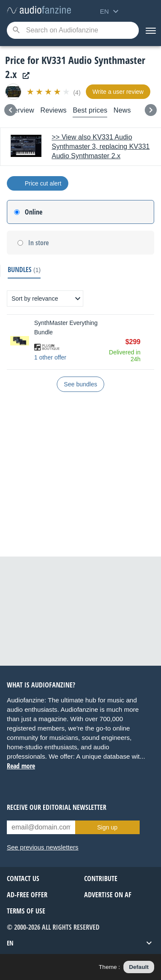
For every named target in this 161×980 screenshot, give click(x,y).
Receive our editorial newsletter (57, 807)
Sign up (107, 827)
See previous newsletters (43, 847)
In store (38, 243)
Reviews (53, 110)
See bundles (81, 384)
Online (34, 212)
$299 (133, 342)
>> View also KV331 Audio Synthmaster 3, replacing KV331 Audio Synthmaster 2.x (101, 146)
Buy (150, 342)
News (122, 110)
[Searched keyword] (73, 30)
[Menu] (150, 30)
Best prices (90, 110)
